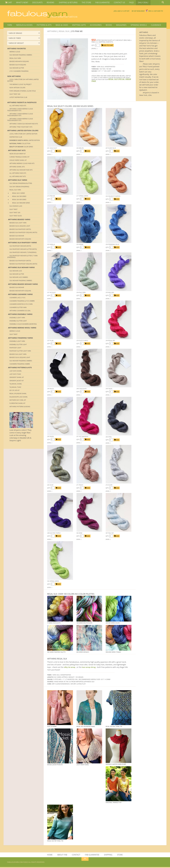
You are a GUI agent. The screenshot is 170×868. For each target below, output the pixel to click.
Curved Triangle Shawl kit (19, 158)
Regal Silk (64, 32)
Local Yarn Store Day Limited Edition (23, 134)
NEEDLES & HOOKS (24, 25)
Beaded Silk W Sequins (18, 65)
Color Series (21, 147)
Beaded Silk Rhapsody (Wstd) (20, 230)
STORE (119, 856)
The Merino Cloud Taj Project (20, 85)
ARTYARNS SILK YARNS (18, 181)
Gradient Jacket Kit (17, 381)
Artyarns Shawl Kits (17, 167)
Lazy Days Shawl (16, 372)
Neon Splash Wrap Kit (18, 154)
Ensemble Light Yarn (17, 318)
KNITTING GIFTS (77, 25)
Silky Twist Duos (16, 216)
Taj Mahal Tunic (15, 388)
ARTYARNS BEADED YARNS (19, 220)
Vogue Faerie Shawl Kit (18, 161)
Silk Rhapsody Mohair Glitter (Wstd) (23, 250)
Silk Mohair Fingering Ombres (21, 56)
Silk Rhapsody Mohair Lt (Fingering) (23, 253)
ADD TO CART (107, 46)
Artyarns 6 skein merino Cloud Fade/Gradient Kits (20, 110)
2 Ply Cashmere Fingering (19, 72)
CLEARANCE (151, 25)
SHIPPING (108, 856)
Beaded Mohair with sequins (20, 240)
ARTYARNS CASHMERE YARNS (20, 295)
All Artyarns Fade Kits (18, 106)
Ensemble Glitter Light (18, 322)
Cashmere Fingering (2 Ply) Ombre (22, 302)
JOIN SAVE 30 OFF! (96, 11)
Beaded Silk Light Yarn (18, 223)
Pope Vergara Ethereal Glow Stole (23, 92)
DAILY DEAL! (138, 3)
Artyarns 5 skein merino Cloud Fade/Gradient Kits (20, 115)
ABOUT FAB (63, 856)
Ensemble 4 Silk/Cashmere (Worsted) (23, 325)
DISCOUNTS (36, 3)
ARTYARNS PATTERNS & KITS (20, 368)
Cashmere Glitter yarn (18, 308)
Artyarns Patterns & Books (20, 407)
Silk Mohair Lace (16, 271)
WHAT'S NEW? (21, 3)
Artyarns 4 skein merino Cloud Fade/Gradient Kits (20, 120)
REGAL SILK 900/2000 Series (21, 203)
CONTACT (76, 856)
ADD (58, 152)
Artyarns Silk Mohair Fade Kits (21, 171)
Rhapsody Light (15, 348)
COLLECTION (20, 144)
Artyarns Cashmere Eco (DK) (20, 311)
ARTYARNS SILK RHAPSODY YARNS (22, 243)
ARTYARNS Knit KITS (17, 151)
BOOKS (105, 25)
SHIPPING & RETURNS (66, 3)
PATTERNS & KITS (43, 25)
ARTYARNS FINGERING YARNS (20, 338)
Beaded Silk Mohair (17, 236)
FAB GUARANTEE (99, 3)
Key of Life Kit (14, 391)
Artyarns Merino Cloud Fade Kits (22, 164)
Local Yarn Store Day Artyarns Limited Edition (23, 81)
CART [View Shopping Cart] (8, 3)
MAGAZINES (117, 25)
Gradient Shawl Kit (17, 378)
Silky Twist (13, 210)
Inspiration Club (16, 138)
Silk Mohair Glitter (17, 69)
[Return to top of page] (85, 860)
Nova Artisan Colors (17, 88)
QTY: (93, 46)
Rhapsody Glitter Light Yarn (20, 352)
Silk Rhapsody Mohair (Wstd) (20, 247)
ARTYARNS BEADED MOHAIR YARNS (23, 285)
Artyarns (52, 32)
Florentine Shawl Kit (17, 404)
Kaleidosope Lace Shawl (19, 397)
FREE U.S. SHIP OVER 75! (151, 12)
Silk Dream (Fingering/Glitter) (21, 184)
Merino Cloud (15, 52)
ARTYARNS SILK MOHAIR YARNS (21, 268)
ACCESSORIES (93, 25)
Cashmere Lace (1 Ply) (17, 298)
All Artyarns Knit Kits (18, 177)
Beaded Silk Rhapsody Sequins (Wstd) (23, 233)
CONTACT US (115, 3)
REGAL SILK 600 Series (19, 200)
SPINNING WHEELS (134, 25)
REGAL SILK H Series (19, 194)
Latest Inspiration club (18, 98)
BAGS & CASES (60, 25)
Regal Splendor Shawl (18, 394)
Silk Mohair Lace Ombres (19, 278)
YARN (9, 25)
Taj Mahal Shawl (16, 385)
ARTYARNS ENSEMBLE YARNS (20, 315)
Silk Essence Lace (16, 207)
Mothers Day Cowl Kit (18, 401)
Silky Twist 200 (15, 95)
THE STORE (83, 3)
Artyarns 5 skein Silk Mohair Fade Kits (24, 124)
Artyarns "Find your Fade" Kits (21, 128)
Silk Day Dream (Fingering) (19, 187)
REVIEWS (49, 3)
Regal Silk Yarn (15, 59)
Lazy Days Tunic (15, 375)
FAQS (127, 3)
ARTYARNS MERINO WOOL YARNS (22, 328)
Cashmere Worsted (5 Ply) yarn (21, 305)
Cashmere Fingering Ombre (20, 365)
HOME (51, 856)
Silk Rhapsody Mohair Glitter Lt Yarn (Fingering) (22, 257)
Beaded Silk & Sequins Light (20, 227)
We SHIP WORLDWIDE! (122, 12)
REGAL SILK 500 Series (19, 197)
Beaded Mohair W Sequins (19, 62)
